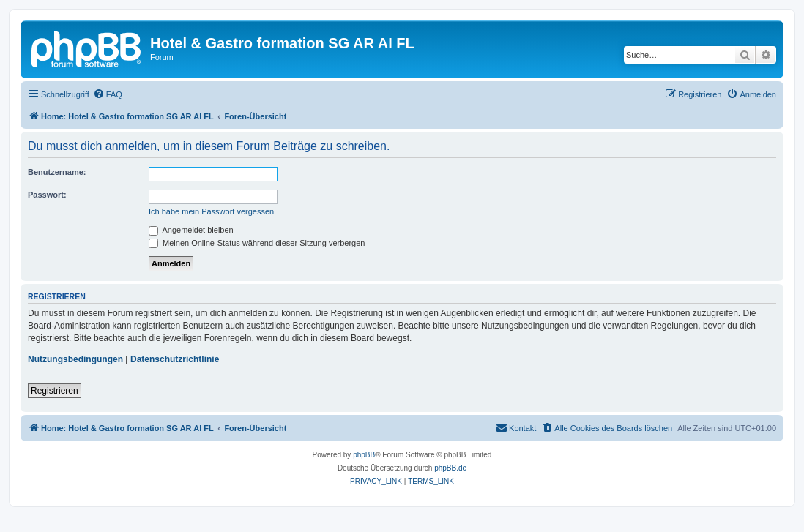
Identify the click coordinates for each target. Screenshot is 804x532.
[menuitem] (108, 94)
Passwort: (47, 195)
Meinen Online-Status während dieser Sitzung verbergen (257, 243)
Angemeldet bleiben (191, 230)
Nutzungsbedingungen (75, 359)
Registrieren (55, 391)
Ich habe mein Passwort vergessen (211, 211)
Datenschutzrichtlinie (175, 359)
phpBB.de (450, 468)
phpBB (364, 455)
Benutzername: (57, 172)
